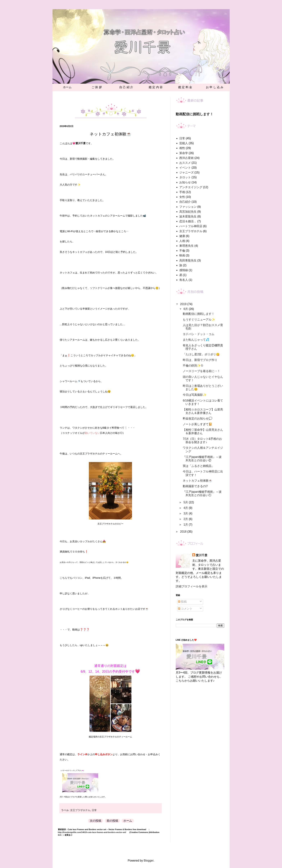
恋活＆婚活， (188, 221)
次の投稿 (95, 821)
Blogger (149, 861)
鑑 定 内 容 (156, 87)
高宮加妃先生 (188, 212)
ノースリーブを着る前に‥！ (201, 371)
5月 (186, 502)
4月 (186, 508)
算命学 (184, 153)
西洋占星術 (187, 158)
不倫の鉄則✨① (193, 365)
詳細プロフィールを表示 (192, 586)
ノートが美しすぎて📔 (197, 424)
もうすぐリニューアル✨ (199, 320)
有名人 (184, 280)
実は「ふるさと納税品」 (199, 466)
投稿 (182, 602)
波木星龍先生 (188, 216)
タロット (185, 177)
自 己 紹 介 (126, 87)
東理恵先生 (187, 246)
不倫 (182, 251)
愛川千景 (202, 555)
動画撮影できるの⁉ (195, 486)
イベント (185, 168)
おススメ (185, 163)
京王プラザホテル (80, 810)
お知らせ (185, 182)
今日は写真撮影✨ (195, 395)
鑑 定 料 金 (185, 87)
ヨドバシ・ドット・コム (199, 334)
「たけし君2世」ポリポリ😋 (201, 354)
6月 (186, 309)
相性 (182, 148)
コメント (185, 609)
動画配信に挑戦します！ (195, 114)
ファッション (188, 207)
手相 (182, 192)
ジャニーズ (187, 172)
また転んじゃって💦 (196, 340)
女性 (182, 197)
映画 (182, 255)
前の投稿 (112, 821)
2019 (184, 304)
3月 (186, 513)
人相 (182, 241)
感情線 (184, 270)
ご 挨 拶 (97, 87)
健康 (182, 236)
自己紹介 (185, 202)
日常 (94, 810)
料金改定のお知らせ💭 (197, 418)
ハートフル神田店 (191, 226)
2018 (184, 532)
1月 (186, 525)
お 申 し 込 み (215, 87)
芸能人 (184, 143)
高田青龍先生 (188, 260)
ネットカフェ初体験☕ (197, 481)
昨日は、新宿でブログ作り (200, 360)
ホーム (67, 87)
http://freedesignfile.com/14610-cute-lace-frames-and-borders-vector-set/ (92, 832)
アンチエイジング (191, 187)
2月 (186, 519)
